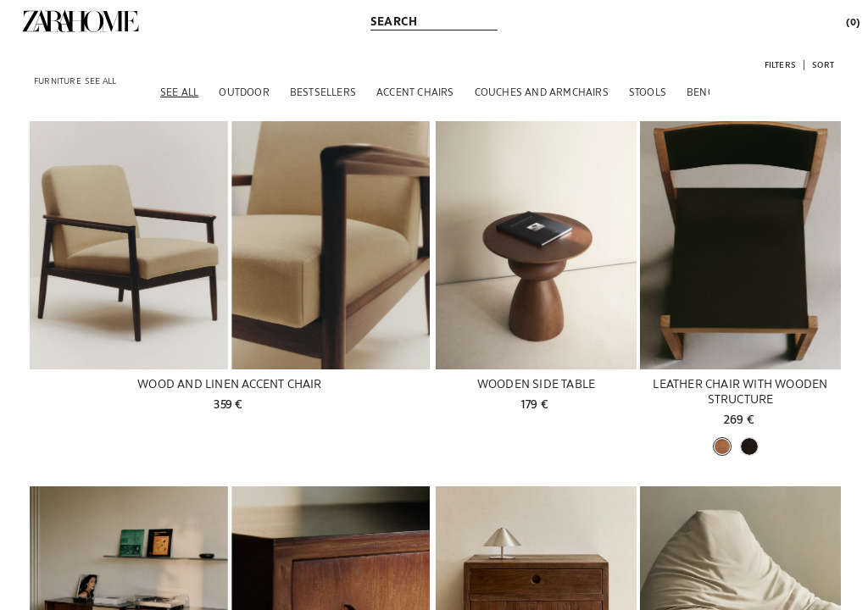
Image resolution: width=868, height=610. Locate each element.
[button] (780, 64)
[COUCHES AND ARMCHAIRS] (542, 91)
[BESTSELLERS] (323, 91)
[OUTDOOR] (244, 91)
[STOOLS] (648, 91)
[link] (81, 21)
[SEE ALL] (179, 91)
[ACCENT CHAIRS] (415, 91)
